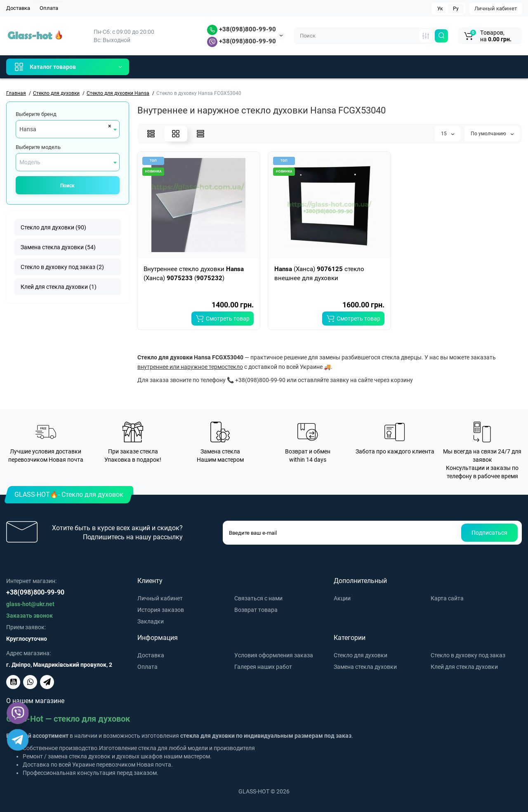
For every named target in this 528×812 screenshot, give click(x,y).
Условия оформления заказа (274, 655)
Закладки (151, 621)
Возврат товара (256, 610)
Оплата (49, 8)
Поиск (67, 186)
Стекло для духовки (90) (53, 227)
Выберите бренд (36, 114)
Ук (440, 9)
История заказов (161, 610)
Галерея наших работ (263, 667)
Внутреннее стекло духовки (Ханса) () (194, 274)
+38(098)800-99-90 (242, 29)
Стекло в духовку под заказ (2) (62, 267)
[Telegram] (18, 740)
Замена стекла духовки (365, 667)
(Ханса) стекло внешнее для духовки (319, 274)
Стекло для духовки (361, 655)
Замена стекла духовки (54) (58, 247)
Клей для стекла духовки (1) (59, 287)
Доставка (18, 8)
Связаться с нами (258, 598)
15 (448, 134)
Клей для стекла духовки (464, 667)
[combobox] (68, 129)
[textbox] (68, 162)
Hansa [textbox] (28, 129)
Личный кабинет (496, 8)
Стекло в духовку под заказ (468, 655)
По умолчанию (492, 134)
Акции (342, 598)
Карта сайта (447, 598)
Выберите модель (38, 147)
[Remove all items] (108, 126)
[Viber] (18, 713)
